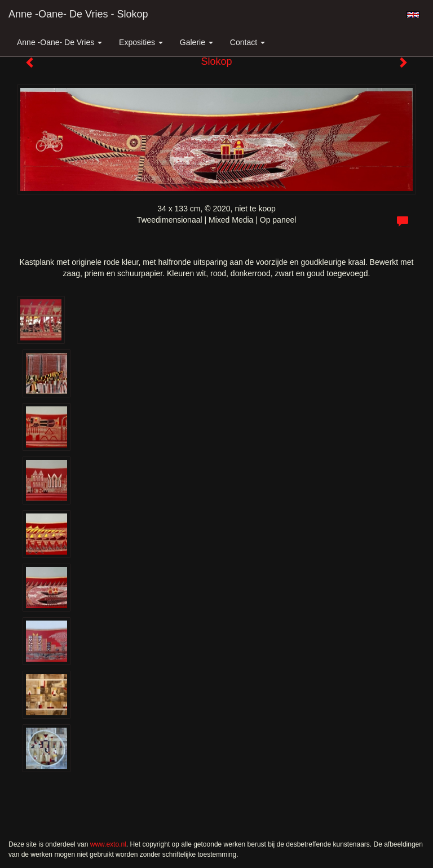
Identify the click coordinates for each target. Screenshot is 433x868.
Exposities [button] (141, 42)
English (413, 15)
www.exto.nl (108, 844)
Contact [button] (248, 42)
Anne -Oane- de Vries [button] (59, 42)
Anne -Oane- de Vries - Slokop (78, 14)
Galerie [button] (196, 42)
